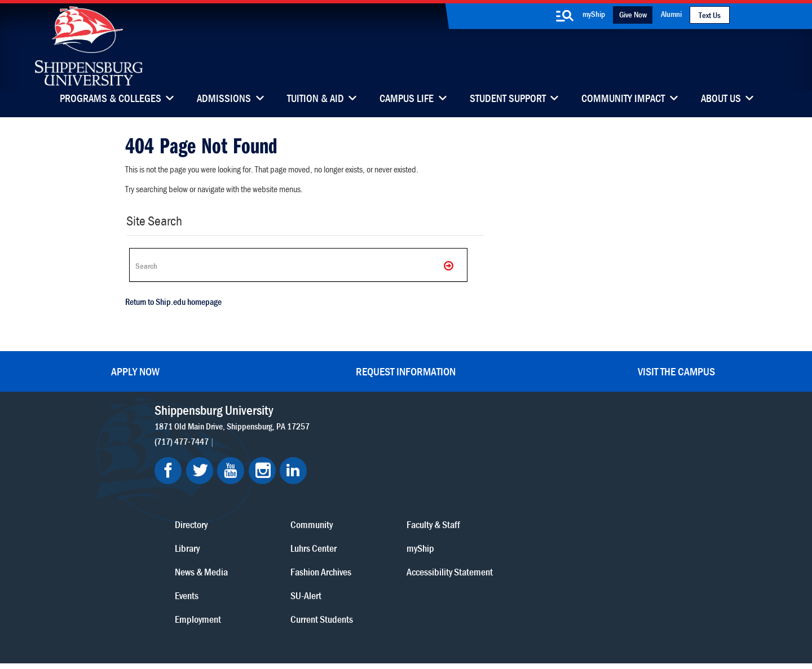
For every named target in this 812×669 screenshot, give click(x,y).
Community (467, 436)
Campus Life (407, 99)
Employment (374, 531)
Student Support (508, 99)
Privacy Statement (271, 609)
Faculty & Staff (568, 436)
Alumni (671, 14)
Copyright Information (401, 609)
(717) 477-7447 (186, 439)
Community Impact (623, 99)
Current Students (477, 531)
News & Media (377, 483)
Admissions (224, 99)
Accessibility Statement (564, 491)
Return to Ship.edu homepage (172, 304)
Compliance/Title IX (332, 620)
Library (363, 460)
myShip (594, 14)
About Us (721, 99)
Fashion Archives (476, 483)
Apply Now (135, 369)
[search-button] (564, 16)
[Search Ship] (295, 265)
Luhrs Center (469, 460)
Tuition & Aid (315, 99)
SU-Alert (461, 507)
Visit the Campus (676, 369)
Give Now (633, 14)
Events (363, 507)
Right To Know (472, 609)
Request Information (406, 369)
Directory (367, 436)
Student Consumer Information (425, 620)
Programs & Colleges (111, 99)
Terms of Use (334, 609)
